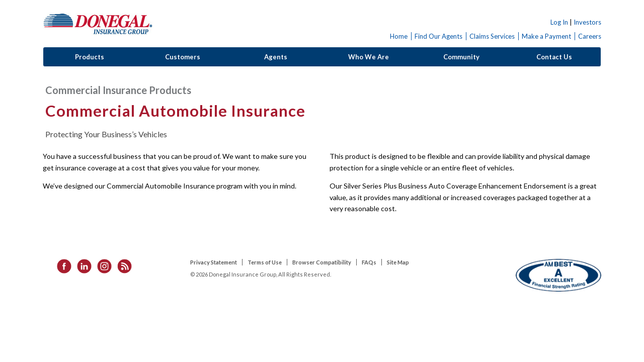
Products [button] (90, 57)
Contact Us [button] (554, 57)
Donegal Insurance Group (98, 23)
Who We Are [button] (369, 57)
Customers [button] (183, 57)
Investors (587, 22)
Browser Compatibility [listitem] (322, 262)
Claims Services (492, 36)
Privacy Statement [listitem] (214, 262)
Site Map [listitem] (398, 262)
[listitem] (61, 265)
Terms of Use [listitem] (265, 262)
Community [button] (461, 57)
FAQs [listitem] (369, 262)
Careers (590, 36)
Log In (559, 22)
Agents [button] (276, 57)
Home (399, 36)
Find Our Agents (438, 36)
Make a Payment (546, 36)
